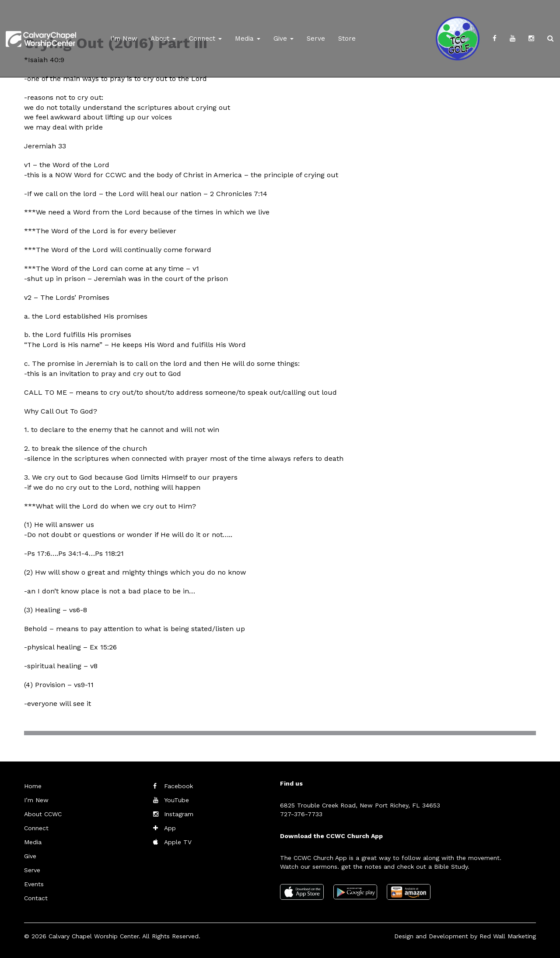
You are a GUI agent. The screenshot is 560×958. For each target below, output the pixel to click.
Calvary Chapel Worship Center (94, 936)
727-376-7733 (301, 814)
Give (283, 39)
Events (34, 884)
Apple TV (178, 842)
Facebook (178, 786)
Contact (36, 898)
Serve (316, 39)
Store (347, 39)
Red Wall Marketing (508, 936)
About (163, 39)
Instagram (179, 814)
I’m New (124, 39)
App (170, 828)
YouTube (177, 800)
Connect (205, 39)
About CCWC (43, 814)
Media (248, 39)
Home (33, 786)
